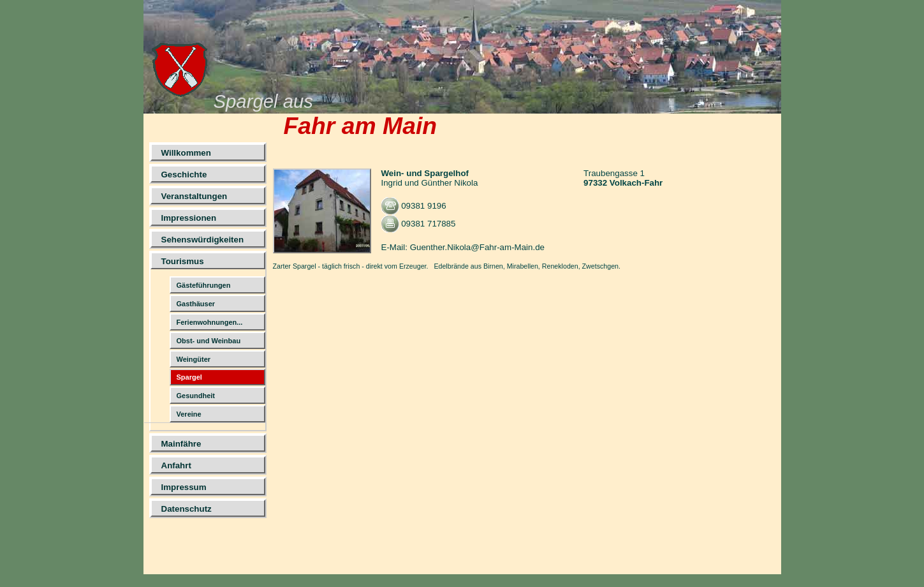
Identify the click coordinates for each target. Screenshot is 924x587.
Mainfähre (181, 444)
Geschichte (184, 175)
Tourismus (183, 261)
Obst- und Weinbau (209, 341)
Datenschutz (187, 509)
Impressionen (189, 218)
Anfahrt (176, 465)
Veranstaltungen (194, 196)
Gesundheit (196, 396)
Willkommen (186, 153)
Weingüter (194, 359)
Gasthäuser (196, 304)
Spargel (189, 377)
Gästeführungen (204, 285)
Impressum (184, 487)
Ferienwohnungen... (210, 322)
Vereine (189, 414)
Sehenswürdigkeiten (203, 240)
